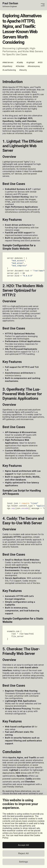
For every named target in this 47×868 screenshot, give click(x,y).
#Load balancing (9, 70)
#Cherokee (20, 66)
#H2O (40, 62)
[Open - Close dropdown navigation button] (43, 5)
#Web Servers (8, 62)
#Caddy (20, 62)
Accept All (23, 864)
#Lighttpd (30, 62)
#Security (23, 70)
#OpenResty (7, 66)
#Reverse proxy (34, 66)
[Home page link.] (10, 5)
